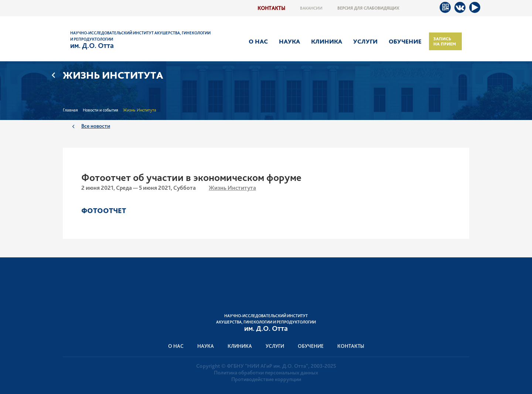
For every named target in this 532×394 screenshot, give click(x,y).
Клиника (327, 41)
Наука (289, 41)
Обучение (405, 41)
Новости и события (100, 110)
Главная (70, 110)
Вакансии (311, 8)
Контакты (271, 8)
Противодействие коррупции (266, 379)
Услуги (365, 41)
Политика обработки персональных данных (266, 373)
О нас (258, 41)
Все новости (96, 126)
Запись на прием (445, 41)
